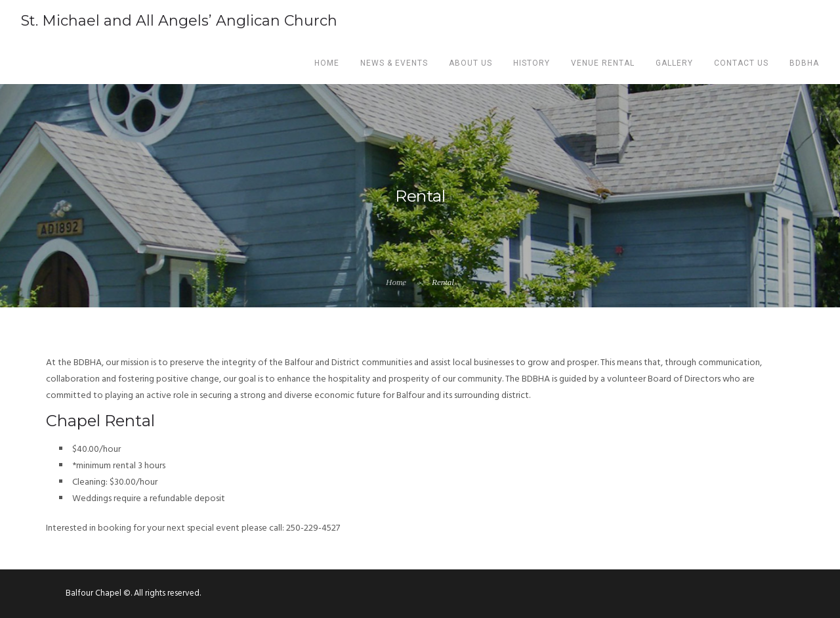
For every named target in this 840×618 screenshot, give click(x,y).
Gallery (674, 63)
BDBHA (804, 63)
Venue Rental (603, 63)
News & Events (394, 63)
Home (327, 63)
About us (471, 63)
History (532, 63)
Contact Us (741, 63)
